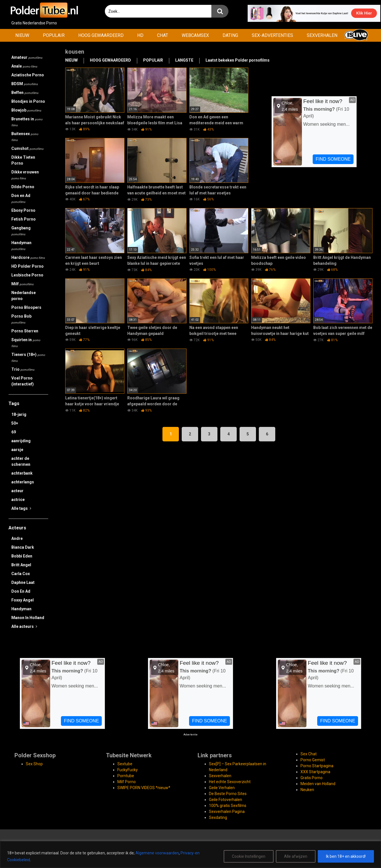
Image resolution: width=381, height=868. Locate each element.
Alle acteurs (24, 626)
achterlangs (23, 482)
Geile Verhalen (222, 788)
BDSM (25, 84)
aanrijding (21, 441)
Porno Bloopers (26, 307)
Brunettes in (27, 122)
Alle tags (21, 508)
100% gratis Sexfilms (228, 806)
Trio (23, 369)
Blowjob (26, 110)
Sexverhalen (220, 776)
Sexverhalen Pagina (227, 812)
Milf (22, 284)
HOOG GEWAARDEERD (101, 35)
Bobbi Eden (22, 556)
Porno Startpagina (317, 766)
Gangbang (21, 231)
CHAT (163, 35)
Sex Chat (309, 754)
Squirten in (26, 343)
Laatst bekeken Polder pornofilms (238, 60)
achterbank (22, 473)
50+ (15, 423)
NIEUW (22, 35)
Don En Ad (21, 591)
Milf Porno (127, 782)
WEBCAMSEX (195, 35)
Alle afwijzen (296, 856)
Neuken (307, 790)
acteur (17, 491)
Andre (17, 538)
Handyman (21, 246)
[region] (190, 855)
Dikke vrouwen (25, 175)
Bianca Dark (23, 547)
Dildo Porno (23, 187)
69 (14, 432)
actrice (18, 500)
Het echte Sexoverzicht (230, 782)
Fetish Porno (24, 219)
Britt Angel (21, 565)
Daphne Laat (23, 582)
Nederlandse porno (24, 296)
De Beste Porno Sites (228, 794)
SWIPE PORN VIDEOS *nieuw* (144, 788)
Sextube (125, 764)
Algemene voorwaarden (157, 853)
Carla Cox (21, 574)
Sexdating (218, 817)
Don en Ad (21, 198)
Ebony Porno (23, 210)
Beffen (25, 93)
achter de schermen (21, 461)
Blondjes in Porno (28, 101)
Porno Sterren (25, 331)
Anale (24, 66)
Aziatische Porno (28, 75)
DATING (230, 35)
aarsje (17, 450)
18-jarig (19, 414)
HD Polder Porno (27, 266)
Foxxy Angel (23, 600)
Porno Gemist (313, 760)
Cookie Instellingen (249, 856)
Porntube (126, 776)
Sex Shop (34, 764)
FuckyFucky (128, 770)
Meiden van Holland (318, 784)
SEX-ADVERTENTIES (272, 35)
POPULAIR (54, 35)
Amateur (27, 57)
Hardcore (28, 257)
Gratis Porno (312, 778)
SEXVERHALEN (322, 35)
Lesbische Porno (27, 275)
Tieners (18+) (28, 357)
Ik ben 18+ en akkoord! (346, 856)
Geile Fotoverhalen (226, 800)
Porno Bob (21, 319)
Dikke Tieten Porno (23, 160)
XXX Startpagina (315, 772)
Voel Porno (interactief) (23, 381)
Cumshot (27, 148)
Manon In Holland (28, 618)
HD (140, 35)
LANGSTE (184, 60)
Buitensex (25, 137)
